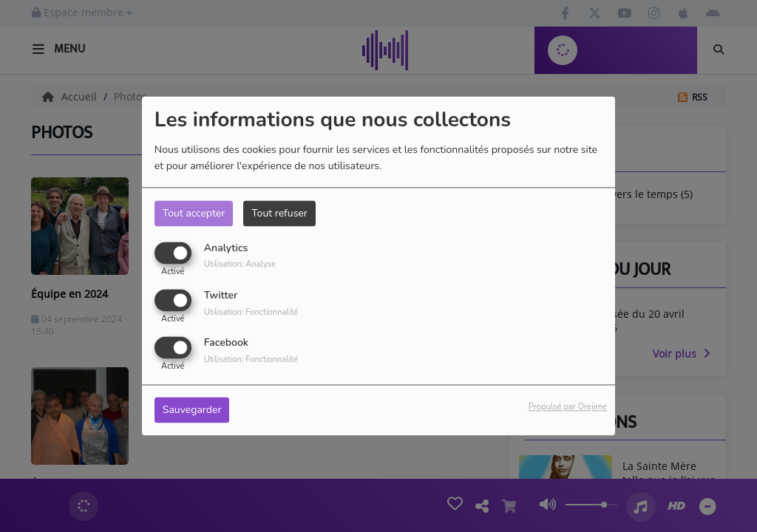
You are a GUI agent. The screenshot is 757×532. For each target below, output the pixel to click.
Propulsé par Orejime (568, 407)
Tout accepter (194, 213)
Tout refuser (279, 213)
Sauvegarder (192, 410)
